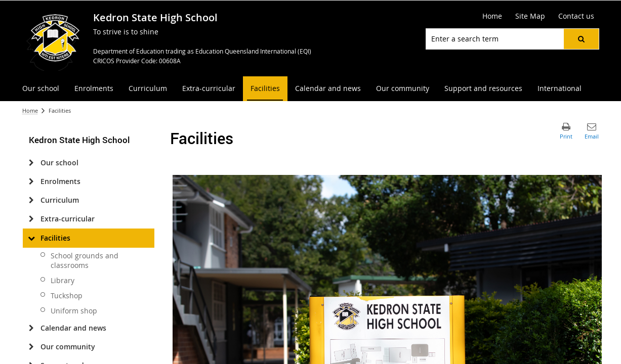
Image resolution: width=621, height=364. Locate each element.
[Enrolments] (32, 181)
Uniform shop (74, 311)
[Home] (492, 16)
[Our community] (32, 347)
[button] (581, 39)
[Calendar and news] (32, 328)
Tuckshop (67, 295)
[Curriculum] (32, 200)
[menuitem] (41, 89)
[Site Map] (530, 16)
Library (63, 280)
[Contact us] (576, 16)
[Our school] (32, 163)
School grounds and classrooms (85, 260)
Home (30, 110)
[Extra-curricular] (32, 219)
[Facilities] (32, 238)
